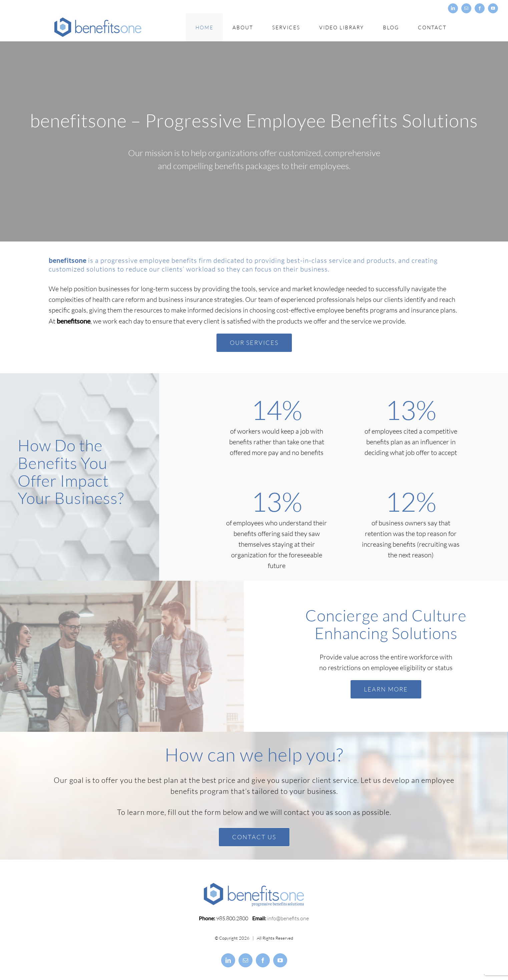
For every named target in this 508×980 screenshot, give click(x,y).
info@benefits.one (288, 922)
